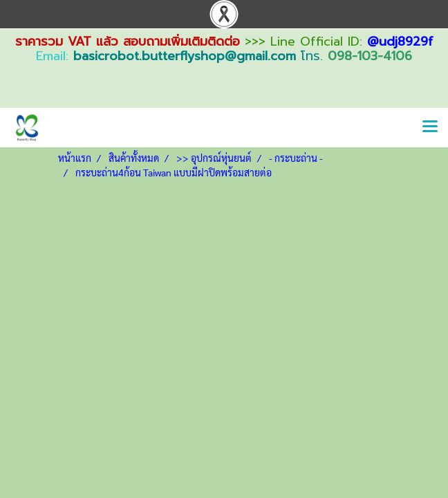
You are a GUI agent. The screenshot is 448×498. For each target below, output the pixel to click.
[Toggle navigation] (430, 127)
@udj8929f (400, 41)
